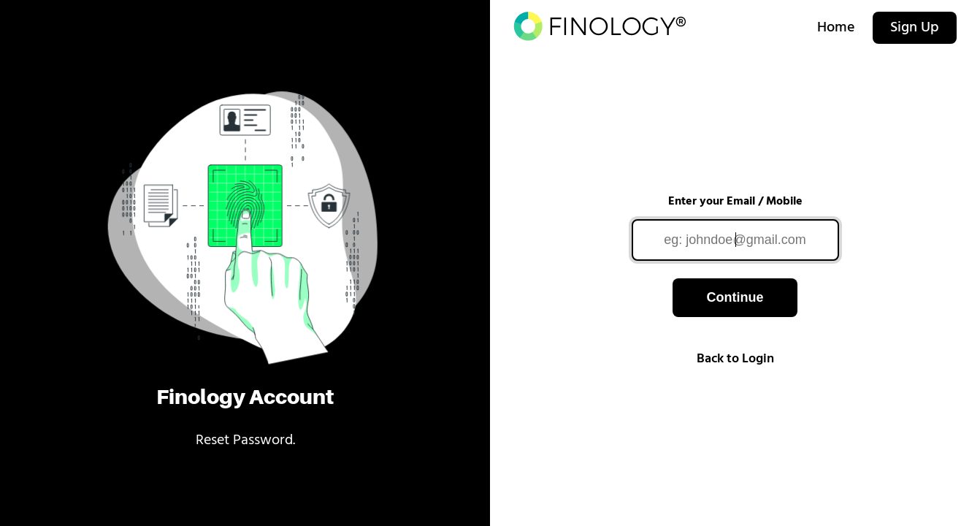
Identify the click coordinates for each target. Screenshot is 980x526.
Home (836, 28)
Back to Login (735, 359)
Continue (735, 297)
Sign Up (915, 28)
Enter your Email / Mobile (735, 202)
